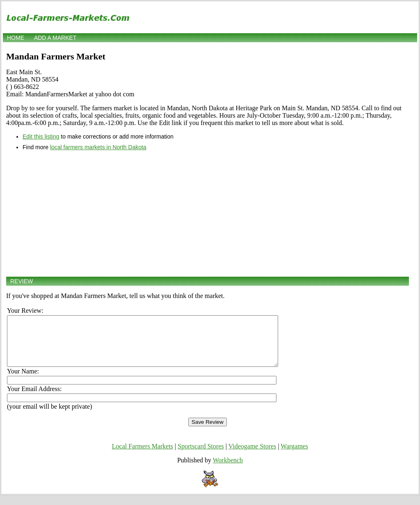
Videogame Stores (252, 456)
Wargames (294, 456)
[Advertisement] (208, 214)
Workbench (228, 470)
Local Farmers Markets (143, 456)
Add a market (55, 38)
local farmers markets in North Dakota (98, 147)
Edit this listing (41, 136)
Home (16, 38)
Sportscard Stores (201, 456)
